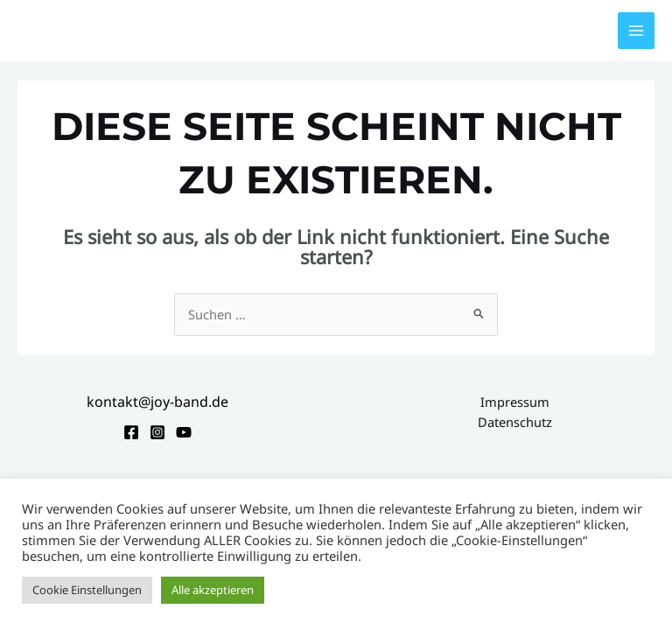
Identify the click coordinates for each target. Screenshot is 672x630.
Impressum (515, 402)
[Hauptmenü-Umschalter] (636, 31)
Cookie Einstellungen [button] (87, 590)
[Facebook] (131, 432)
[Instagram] (157, 432)
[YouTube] (184, 432)
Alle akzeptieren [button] (213, 590)
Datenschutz (515, 422)
